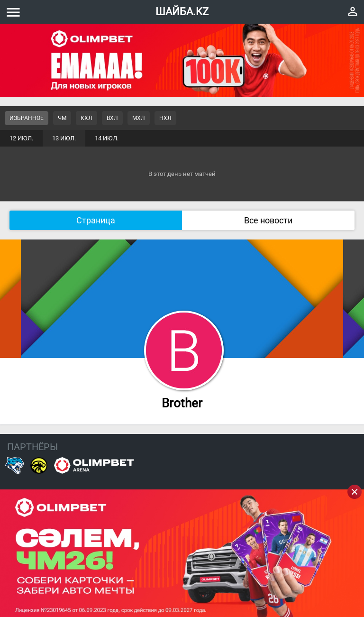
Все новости (268, 220)
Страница (96, 220)
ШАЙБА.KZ (182, 12)
